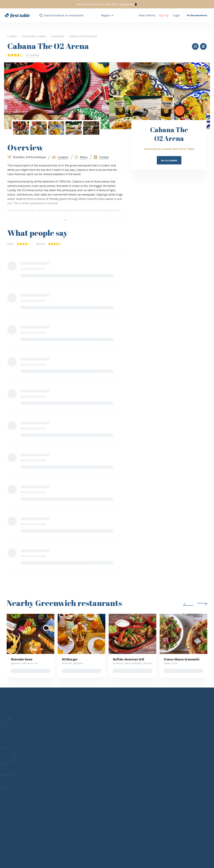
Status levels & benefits (95, 776)
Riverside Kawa (22, 659)
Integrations (56, 781)
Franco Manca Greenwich (182, 659)
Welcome (86, 771)
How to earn (88, 781)
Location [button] (63, 157)
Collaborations (129, 776)
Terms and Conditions (93, 790)
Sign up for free (58, 785)
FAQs (26, 776)
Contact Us (30, 781)
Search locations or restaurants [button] (64, 15)
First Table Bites (59, 790)
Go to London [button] (169, 160)
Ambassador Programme (136, 781)
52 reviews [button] (33, 55)
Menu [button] (84, 157)
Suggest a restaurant (175, 795)
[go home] (17, 15)
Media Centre (129, 785)
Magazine (169, 785)
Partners (126, 771)
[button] (107, 15)
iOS (114, 4)
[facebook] (171, 740)
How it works (57, 771)
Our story (29, 771)
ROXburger (70, 659)
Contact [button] (104, 157)
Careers (28, 785)
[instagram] (180, 740)
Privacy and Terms (74, 811)
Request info (56, 776)
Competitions (171, 781)
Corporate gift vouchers (177, 776)
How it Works (147, 15)
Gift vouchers (171, 771)
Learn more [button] (39, 740)
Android (124, 4)
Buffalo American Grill (128, 659)
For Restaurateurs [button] (197, 15)
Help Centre (56, 795)
